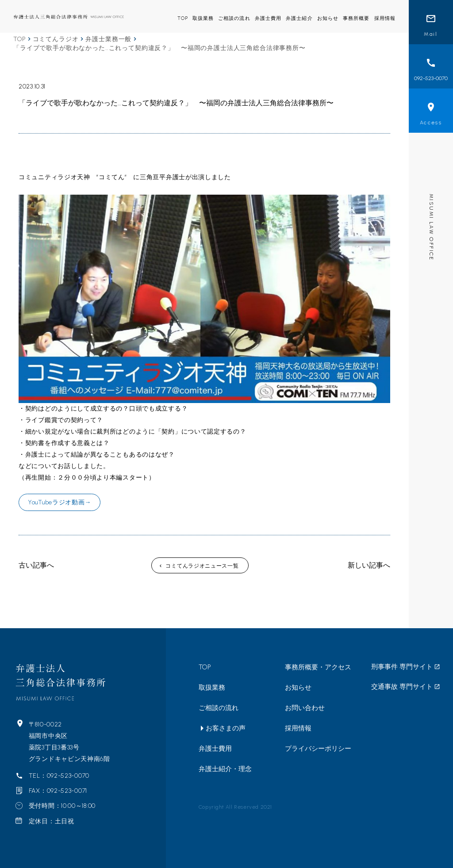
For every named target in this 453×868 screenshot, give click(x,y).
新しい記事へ (369, 565)
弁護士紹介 (299, 18)
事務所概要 (356, 18)
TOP (182, 18)
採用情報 (385, 18)
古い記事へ (36, 565)
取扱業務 (203, 18)
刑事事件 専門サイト (402, 667)
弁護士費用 (268, 18)
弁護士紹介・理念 (225, 769)
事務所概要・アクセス (318, 667)
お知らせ (328, 18)
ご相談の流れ (234, 18)
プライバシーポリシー (318, 749)
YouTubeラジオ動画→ (60, 502)
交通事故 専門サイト (402, 687)
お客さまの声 (226, 728)
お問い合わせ (305, 708)
